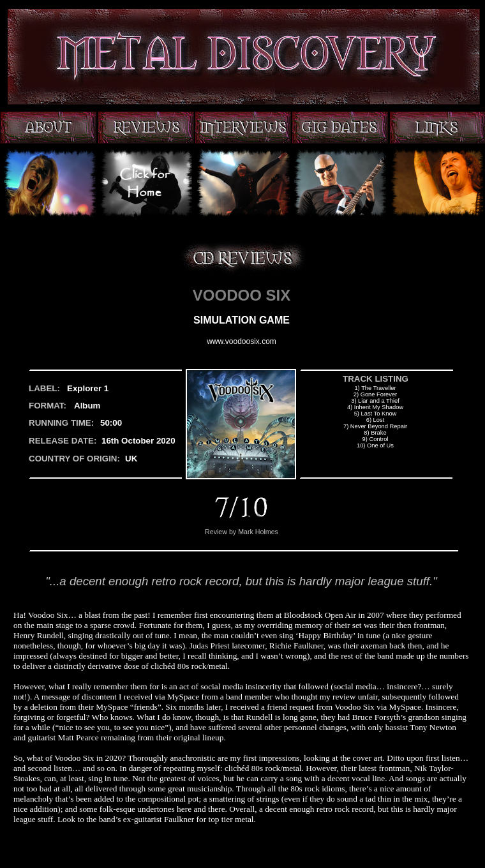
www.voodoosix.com (242, 341)
